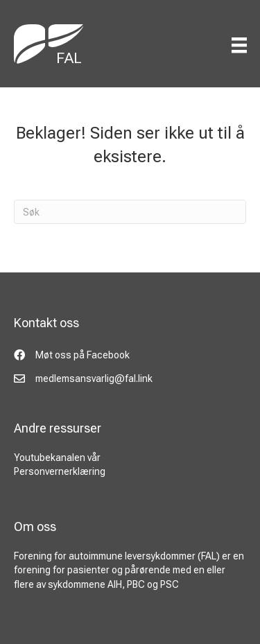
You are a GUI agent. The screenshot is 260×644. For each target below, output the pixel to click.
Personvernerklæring (60, 471)
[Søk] (130, 212)
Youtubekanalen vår (57, 458)
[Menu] (239, 45)
